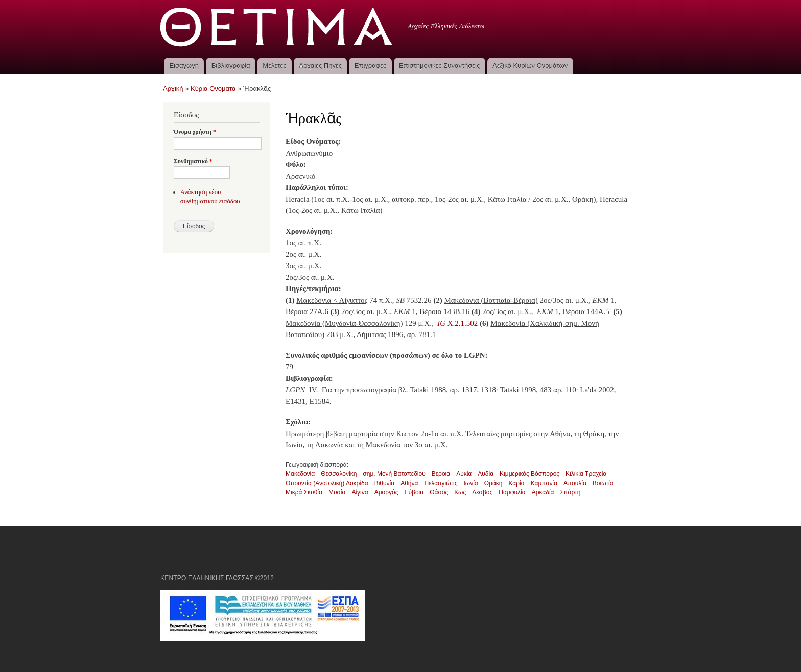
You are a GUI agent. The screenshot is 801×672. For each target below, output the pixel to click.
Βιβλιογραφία (231, 66)
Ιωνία (471, 483)
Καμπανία (544, 483)
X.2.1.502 (457, 323)
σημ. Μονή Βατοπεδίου (394, 474)
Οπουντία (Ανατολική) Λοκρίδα (327, 483)
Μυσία (337, 492)
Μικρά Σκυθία (304, 492)
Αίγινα (360, 492)
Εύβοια (414, 492)
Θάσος (439, 492)
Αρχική (173, 89)
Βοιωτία (603, 483)
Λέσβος (482, 492)
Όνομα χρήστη (195, 132)
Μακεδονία (300, 474)
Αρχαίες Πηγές (320, 66)
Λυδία (486, 474)
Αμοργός (386, 492)
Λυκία (464, 474)
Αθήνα (409, 483)
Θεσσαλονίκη (339, 474)
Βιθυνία (384, 483)
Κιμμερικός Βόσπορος (529, 474)
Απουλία (575, 483)
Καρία (517, 483)
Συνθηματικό (193, 161)
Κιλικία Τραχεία (586, 474)
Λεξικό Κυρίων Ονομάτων (530, 66)
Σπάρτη (571, 492)
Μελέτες (274, 66)
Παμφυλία (512, 492)
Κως (460, 492)
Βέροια (441, 474)
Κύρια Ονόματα (213, 89)
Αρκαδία (543, 492)
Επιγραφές (370, 66)
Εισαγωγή (184, 66)
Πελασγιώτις (441, 483)
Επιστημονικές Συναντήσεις (439, 66)
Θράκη (493, 483)
